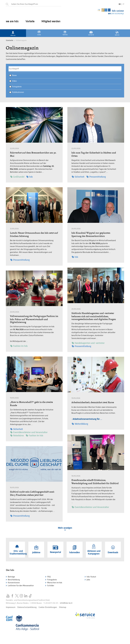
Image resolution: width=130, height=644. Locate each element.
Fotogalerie (17, 87)
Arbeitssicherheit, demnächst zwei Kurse (93, 402)
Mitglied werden (51, 21)
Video (14, 81)
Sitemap (63, 607)
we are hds (12, 21)
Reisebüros (17, 436)
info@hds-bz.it (66, 603)
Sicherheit (78, 177)
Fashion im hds (19, 346)
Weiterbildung (80, 424)
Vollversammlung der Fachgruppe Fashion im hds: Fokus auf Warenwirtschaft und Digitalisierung (34, 319)
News (14, 75)
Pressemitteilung (96, 177)
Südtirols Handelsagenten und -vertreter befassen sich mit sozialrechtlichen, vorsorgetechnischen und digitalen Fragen (94, 316)
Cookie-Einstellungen (48, 607)
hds (30, 177)
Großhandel (17, 177)
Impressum (11, 607)
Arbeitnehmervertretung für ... (87, 419)
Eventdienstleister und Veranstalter (29, 432)
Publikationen (18, 92)
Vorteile (30, 21)
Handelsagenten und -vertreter (88, 343)
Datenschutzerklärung (27, 607)
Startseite (10, 40)
